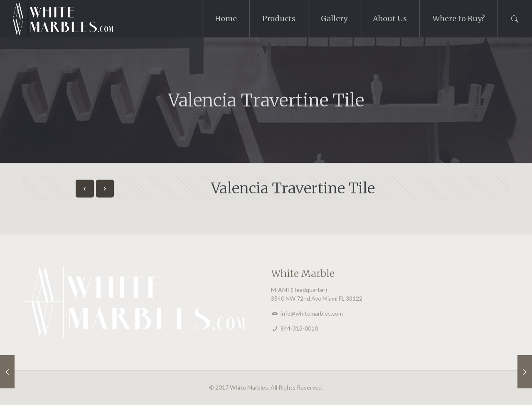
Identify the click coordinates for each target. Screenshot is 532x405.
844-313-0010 (299, 328)
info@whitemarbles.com (312, 313)
